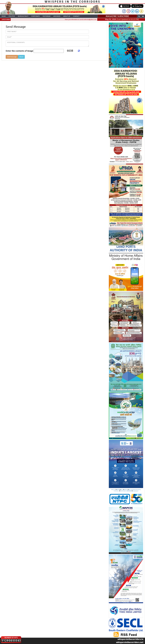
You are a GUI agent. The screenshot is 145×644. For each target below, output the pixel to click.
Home (4, 16)
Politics (12, 16)
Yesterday (47, 16)
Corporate (35, 16)
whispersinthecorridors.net (130, 642)
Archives (57, 16)
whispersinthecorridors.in (130, 639)
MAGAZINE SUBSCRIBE (117, 16)
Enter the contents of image (19, 51)
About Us (67, 16)
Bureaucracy (23, 16)
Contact (76, 16)
